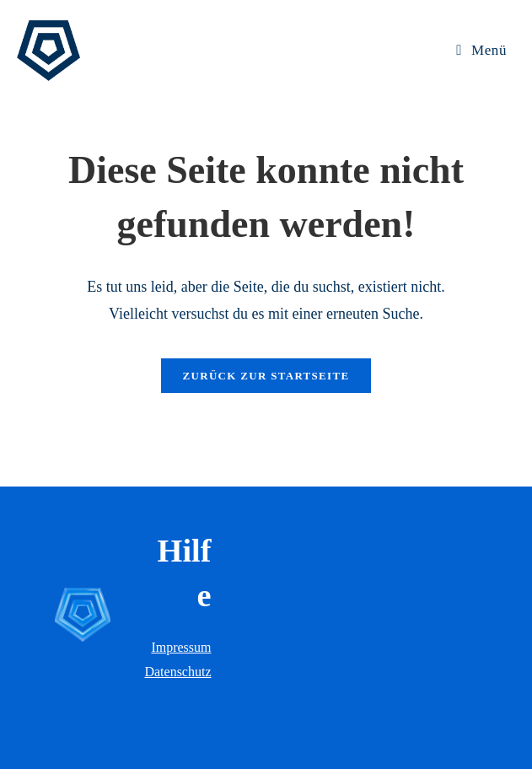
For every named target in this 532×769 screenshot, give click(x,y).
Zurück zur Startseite (266, 376)
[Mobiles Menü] (481, 50)
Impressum (181, 647)
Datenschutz (177, 672)
